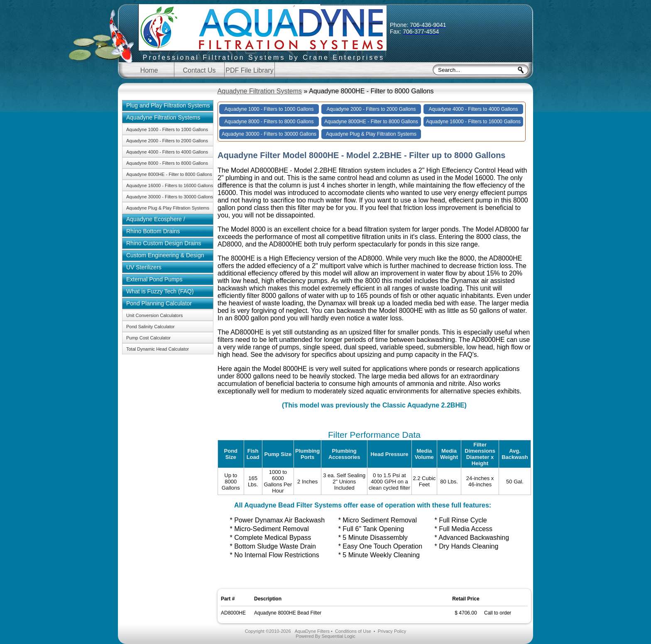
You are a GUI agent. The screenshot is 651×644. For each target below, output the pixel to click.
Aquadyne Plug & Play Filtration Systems (168, 208)
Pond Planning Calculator (159, 303)
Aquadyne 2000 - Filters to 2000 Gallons (167, 141)
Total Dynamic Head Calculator (158, 349)
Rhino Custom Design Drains (164, 243)
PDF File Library (250, 70)
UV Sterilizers (144, 267)
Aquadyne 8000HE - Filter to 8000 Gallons (169, 174)
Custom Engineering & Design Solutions (163, 256)
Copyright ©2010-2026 (268, 631)
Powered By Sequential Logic (325, 636)
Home (149, 70)
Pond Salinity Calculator (151, 327)
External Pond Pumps (154, 279)
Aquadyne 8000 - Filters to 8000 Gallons (167, 163)
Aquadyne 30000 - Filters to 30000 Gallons (170, 197)
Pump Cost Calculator (148, 338)
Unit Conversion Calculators (154, 315)
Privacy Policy (392, 631)
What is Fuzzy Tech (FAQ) (160, 291)
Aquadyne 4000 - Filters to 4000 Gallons (167, 152)
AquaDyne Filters (312, 631)
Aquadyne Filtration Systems (259, 91)
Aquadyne (264, 34)
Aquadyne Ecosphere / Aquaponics (154, 220)
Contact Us (199, 70)
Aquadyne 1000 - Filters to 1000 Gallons (167, 129)
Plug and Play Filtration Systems (168, 105)
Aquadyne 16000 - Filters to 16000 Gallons (170, 185)
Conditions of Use (353, 631)
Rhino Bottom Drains (153, 231)
